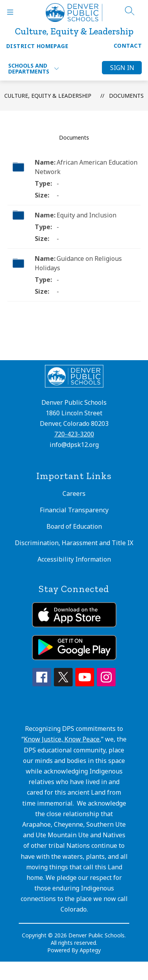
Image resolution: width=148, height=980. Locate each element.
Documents (126, 96)
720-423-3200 (74, 434)
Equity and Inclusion (86, 215)
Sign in (122, 68)
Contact (128, 46)
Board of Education (74, 526)
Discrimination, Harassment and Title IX (74, 543)
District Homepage (37, 46)
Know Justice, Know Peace (62, 739)
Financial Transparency (74, 510)
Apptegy (90, 950)
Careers (74, 494)
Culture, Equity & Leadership (48, 96)
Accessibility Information (74, 559)
